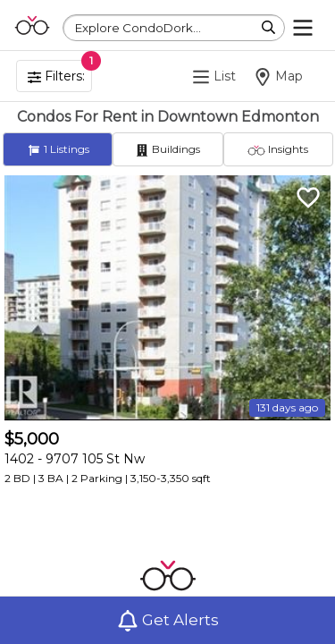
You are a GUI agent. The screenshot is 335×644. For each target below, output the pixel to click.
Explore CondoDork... (138, 28)
